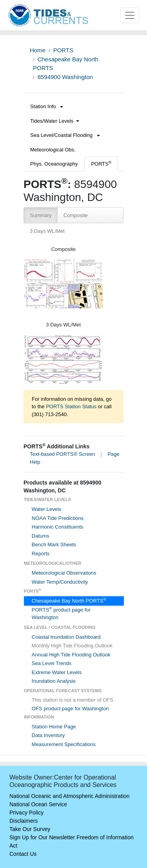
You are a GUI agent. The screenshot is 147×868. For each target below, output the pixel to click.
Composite (76, 215)
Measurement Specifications (64, 744)
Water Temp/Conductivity (60, 582)
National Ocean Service (38, 804)
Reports (41, 554)
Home (38, 50)
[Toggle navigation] (130, 15)
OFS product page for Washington (70, 709)
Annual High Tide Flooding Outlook (71, 655)
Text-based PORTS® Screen (62, 454)
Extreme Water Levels (57, 672)
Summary (41, 215)
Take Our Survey (30, 829)
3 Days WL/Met (47, 231)
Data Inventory (48, 735)
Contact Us (23, 854)
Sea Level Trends (52, 663)
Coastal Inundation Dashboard (66, 637)
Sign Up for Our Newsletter (42, 837)
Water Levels (46, 509)
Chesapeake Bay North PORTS (69, 601)
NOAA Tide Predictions (58, 518)
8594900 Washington (65, 77)
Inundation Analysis (54, 681)
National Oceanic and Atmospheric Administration (70, 796)
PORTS (63, 50)
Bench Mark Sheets (54, 545)
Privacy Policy (26, 813)
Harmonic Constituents (58, 527)
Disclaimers (24, 821)
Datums (41, 536)
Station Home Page (54, 727)
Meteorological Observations (64, 573)
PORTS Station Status (71, 406)
